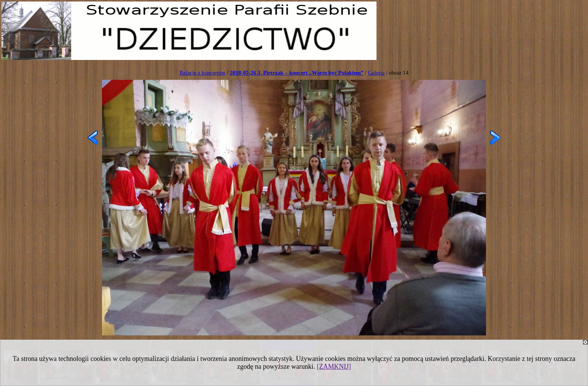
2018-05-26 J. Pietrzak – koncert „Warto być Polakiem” (297, 73)
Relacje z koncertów (202, 73)
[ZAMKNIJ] (334, 367)
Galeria (376, 73)
